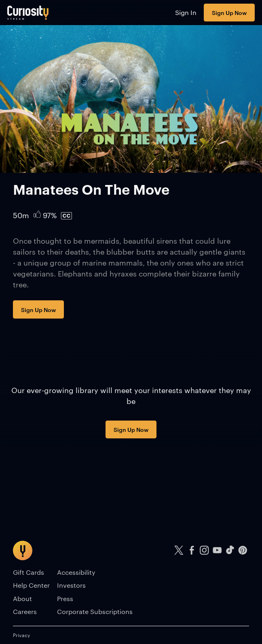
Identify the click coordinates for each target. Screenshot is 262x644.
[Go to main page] (28, 13)
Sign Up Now (229, 12)
